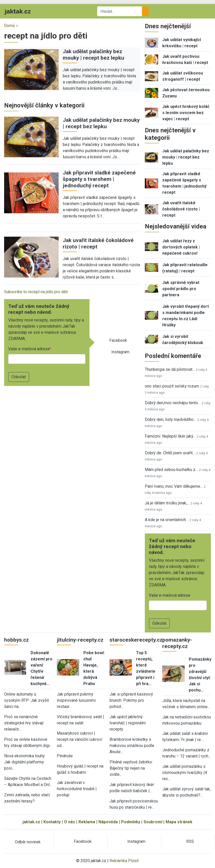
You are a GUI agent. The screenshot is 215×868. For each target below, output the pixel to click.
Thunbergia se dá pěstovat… (170, 369)
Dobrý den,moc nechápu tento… (173, 403)
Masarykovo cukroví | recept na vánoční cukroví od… (79, 739)
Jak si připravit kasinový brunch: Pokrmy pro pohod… (131, 700)
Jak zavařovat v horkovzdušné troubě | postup (77, 789)
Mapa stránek (179, 822)
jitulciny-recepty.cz (80, 640)
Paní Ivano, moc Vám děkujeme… (174, 486)
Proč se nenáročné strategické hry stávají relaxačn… (24, 723)
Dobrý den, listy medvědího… (171, 419)
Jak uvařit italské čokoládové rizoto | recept (181, 209)
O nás (70, 822)
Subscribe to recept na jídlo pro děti (36, 292)
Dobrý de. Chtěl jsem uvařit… (170, 453)
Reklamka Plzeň (124, 861)
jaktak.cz (31, 822)
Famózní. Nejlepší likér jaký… (170, 436)
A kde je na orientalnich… (167, 520)
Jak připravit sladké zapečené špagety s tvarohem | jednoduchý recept (99, 179)
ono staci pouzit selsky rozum (172, 386)
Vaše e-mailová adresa (29, 349)
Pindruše (65, 756)
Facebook (118, 340)
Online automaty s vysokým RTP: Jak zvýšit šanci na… (26, 700)
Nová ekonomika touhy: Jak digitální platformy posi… (25, 762)
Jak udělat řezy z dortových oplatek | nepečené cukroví (181, 247)
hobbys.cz (16, 640)
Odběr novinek (28, 842)
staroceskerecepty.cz (136, 640)
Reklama (87, 822)
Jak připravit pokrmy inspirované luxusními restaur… (76, 700)
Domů (10, 26)
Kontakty (52, 822)
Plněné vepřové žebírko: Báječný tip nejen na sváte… (131, 768)
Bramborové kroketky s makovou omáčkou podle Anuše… (132, 746)
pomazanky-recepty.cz (177, 643)
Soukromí (153, 822)
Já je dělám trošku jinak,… (167, 503)
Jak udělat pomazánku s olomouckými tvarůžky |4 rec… (185, 773)
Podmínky (131, 822)
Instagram (120, 352)
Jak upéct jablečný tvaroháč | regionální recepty (128, 723)
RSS (190, 841)
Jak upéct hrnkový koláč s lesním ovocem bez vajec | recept (186, 113)
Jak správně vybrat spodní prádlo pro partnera (181, 289)
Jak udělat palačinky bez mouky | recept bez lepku (93, 55)
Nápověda (108, 822)
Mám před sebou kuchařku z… (171, 470)
